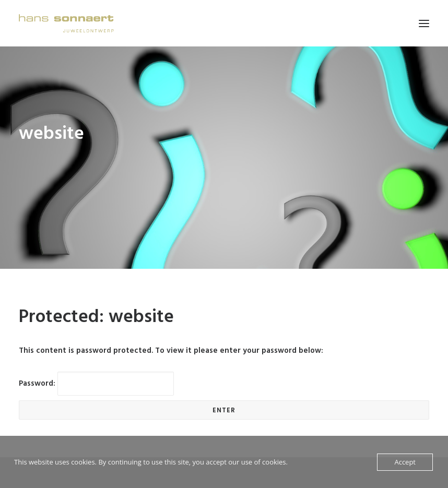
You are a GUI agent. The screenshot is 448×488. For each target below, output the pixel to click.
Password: (96, 370)
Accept (405, 462)
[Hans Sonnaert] (66, 23)
